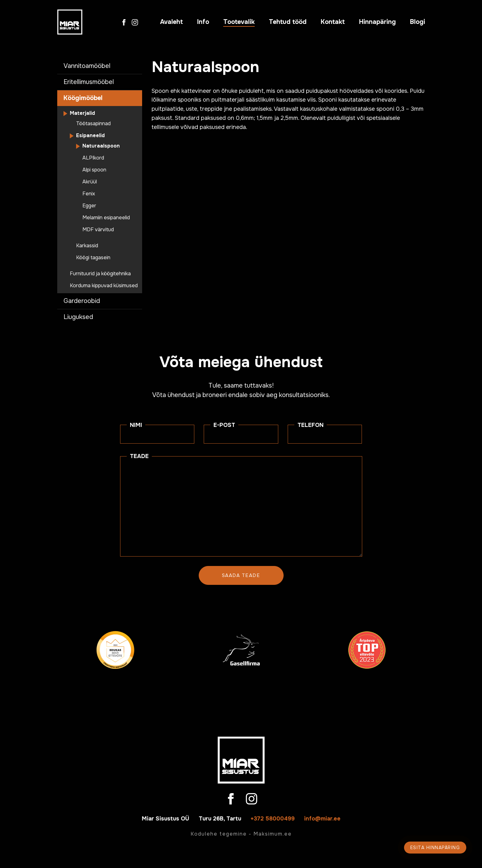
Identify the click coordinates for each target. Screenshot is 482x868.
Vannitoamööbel (87, 66)
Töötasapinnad (93, 124)
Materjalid (82, 113)
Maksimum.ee (273, 834)
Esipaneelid (90, 136)
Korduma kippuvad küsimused (104, 286)
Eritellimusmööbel (89, 82)
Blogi (418, 22)
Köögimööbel (83, 98)
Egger (89, 206)
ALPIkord (93, 158)
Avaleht (172, 22)
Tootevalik (239, 22)
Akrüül (90, 182)
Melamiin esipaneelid (106, 218)
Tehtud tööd (288, 22)
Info (203, 22)
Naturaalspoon (101, 146)
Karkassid (87, 246)
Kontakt (333, 22)
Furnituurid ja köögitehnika (100, 274)
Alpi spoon (94, 170)
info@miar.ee (322, 819)
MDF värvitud (98, 230)
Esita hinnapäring (435, 848)
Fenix (89, 194)
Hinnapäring (377, 22)
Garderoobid (82, 301)
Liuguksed (78, 317)
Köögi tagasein (93, 258)
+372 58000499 (273, 819)
